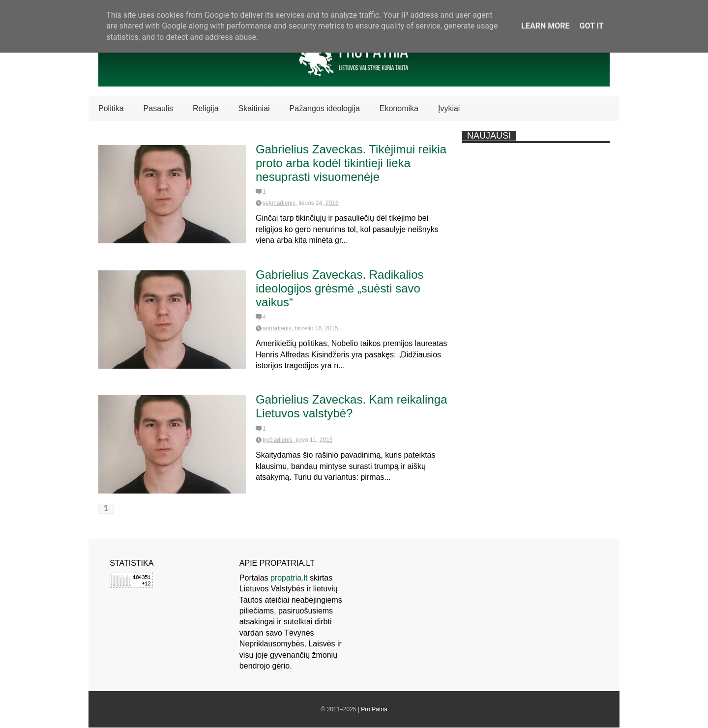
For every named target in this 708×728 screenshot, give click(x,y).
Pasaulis (158, 108)
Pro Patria (374, 709)
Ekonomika (399, 108)
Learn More (545, 26)
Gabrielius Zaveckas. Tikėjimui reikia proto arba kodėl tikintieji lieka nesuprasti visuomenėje (351, 163)
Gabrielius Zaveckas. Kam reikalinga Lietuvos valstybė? (352, 406)
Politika (111, 108)
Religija (206, 108)
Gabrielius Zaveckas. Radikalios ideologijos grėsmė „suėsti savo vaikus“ (339, 288)
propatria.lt (289, 578)
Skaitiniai (254, 108)
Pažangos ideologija (325, 108)
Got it (591, 26)
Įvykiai (449, 108)
